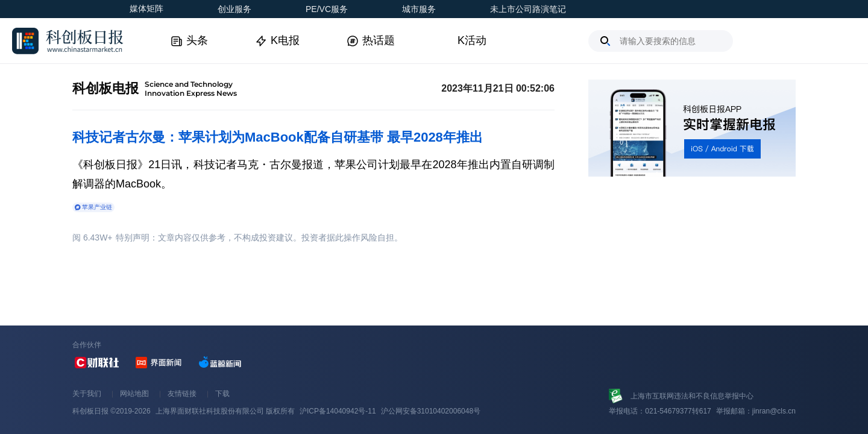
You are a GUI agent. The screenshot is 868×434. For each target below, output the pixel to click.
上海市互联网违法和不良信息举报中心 (692, 396)
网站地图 (134, 394)
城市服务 (419, 9)
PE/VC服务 (327, 9)
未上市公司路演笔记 (528, 9)
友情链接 (182, 394)
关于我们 (87, 394)
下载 (222, 394)
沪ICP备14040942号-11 (338, 411)
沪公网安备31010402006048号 (431, 411)
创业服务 (234, 9)
